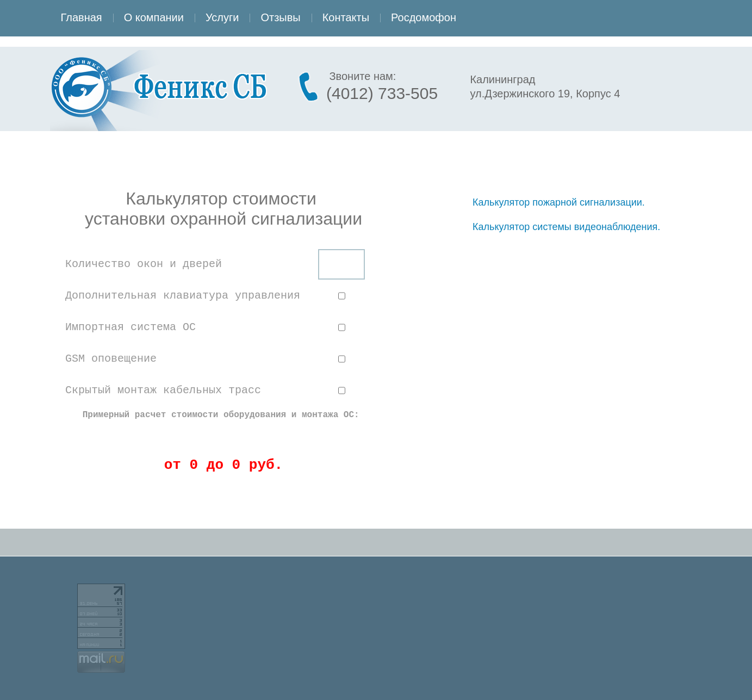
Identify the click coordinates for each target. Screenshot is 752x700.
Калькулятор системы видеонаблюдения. (566, 227)
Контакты (346, 17)
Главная (82, 17)
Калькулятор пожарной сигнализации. (559, 202)
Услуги (222, 17)
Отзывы (280, 17)
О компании (154, 17)
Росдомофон (424, 17)
